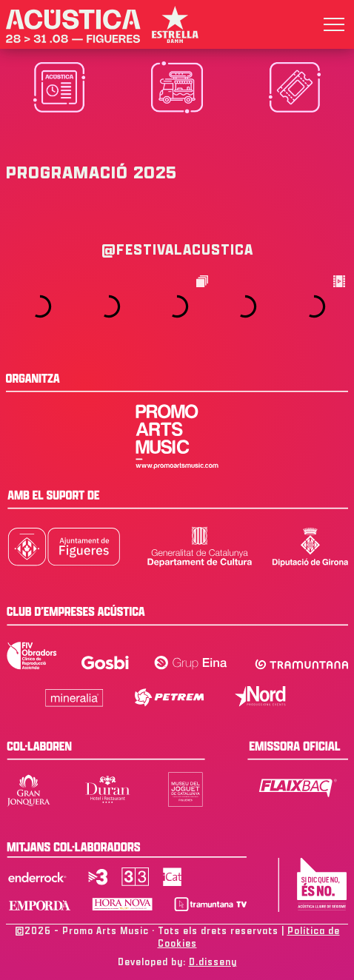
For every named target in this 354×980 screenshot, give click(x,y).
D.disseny (213, 962)
